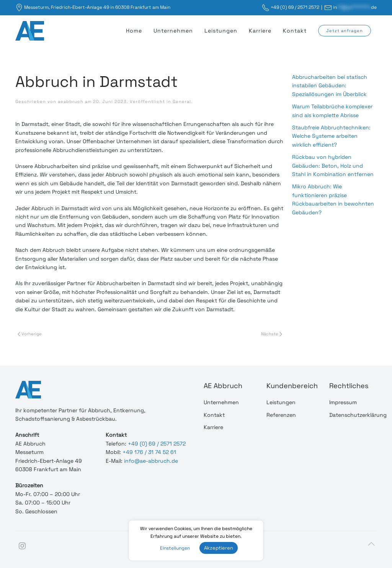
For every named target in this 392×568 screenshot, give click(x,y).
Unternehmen (173, 31)
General (182, 101)
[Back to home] (31, 31)
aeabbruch (71, 101)
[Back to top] (371, 544)
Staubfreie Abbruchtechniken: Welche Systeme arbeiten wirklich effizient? (331, 136)
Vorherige (30, 334)
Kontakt (295, 31)
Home (134, 31)
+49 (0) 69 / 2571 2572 (295, 7)
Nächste (272, 334)
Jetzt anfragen (345, 31)
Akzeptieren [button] (219, 548)
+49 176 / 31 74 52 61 (149, 452)
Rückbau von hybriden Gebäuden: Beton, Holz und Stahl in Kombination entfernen (333, 166)
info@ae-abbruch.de (151, 460)
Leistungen (221, 31)
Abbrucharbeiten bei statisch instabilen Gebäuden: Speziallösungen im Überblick (330, 86)
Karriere (260, 31)
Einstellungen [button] (175, 548)
